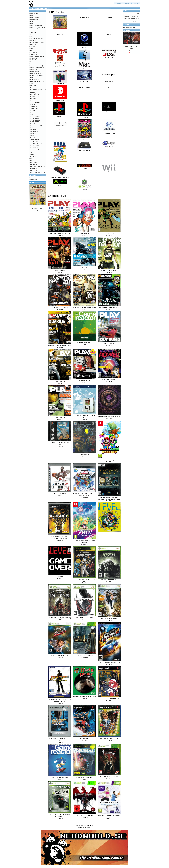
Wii (31, 153)
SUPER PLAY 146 (84, 381)
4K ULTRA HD (34, 13)
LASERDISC (33, 52)
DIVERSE (109, 18)
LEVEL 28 (60, 577)
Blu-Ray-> (32, 21)
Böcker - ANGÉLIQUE (36, 25)
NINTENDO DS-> (35, 122)
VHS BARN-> (33, 163)
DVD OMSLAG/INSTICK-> (37, 39)
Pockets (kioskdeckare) (36, 66)
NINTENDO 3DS (35, 116)
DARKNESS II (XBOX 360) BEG (109, 777)
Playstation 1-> (34, 130)
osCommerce (88, 827)
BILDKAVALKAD (34, 19)
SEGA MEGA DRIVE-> (37, 143)
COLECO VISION (85, 18)
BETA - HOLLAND (35, 17)
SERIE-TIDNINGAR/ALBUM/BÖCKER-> (39, 89)
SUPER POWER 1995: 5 (109, 380)
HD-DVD (32, 48)
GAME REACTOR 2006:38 (84, 343)
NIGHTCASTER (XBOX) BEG (84, 778)
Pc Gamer (109, 88)
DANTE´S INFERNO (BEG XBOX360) (60, 618)
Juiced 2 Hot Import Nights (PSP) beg (109, 663)
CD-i (31, 101)
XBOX (32, 155)
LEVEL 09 (84, 268)
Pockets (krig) (33, 70)
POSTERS (33, 85)
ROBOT (32, 137)
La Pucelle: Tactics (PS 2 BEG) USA (109, 699)
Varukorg (126, 25)
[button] (118, 3)
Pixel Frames (33, 64)
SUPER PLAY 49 (84, 233)
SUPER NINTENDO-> (37, 151)
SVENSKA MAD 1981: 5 (38, 208)
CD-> (31, 35)
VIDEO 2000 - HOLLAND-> (37, 172)
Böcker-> (32, 23)
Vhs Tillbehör (33, 168)
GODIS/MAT (33, 46)
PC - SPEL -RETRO (84, 88)
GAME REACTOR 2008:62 (109, 271)
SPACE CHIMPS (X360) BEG (60, 656)
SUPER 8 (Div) (34, 93)
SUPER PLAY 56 (109, 233)
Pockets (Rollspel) (35, 72)
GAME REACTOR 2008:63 (60, 307)
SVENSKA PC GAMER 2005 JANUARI (85, 308)
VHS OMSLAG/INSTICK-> (37, 167)
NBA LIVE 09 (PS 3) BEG (60, 493)
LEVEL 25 (109, 533)
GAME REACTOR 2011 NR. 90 (60, 778)
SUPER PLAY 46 (60, 270)
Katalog (36, 8)
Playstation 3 (34, 134)
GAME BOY (60, 35)
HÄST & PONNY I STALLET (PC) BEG (84, 696)
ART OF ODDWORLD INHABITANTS (109, 416)
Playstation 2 (34, 132)
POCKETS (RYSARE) (36, 74)
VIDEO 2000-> (34, 170)
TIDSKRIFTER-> (34, 97)
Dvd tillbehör (33, 41)
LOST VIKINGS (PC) (84, 454)
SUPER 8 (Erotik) (35, 95)
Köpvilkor (32, 178)
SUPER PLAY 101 (109, 343)
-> (35, 99)
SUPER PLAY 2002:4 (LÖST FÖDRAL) (60, 233)
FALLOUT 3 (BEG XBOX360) (109, 580)
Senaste (32, 182)
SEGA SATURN (35, 145)
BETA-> (32, 15)
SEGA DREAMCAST (36, 139)
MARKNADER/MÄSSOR (37, 56)
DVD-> (31, 37)
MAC (32, 114)
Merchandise (33, 58)
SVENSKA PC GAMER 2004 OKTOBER (60, 345)
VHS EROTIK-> (34, 165)
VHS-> (31, 161)
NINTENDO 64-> (35, 118)
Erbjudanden (127, 30)
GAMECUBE (34, 108)
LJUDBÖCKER (34, 54)
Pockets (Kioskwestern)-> (37, 68)
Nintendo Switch (35, 124)
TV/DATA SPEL (45, 8)
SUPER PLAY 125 (60, 382)
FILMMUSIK (33, 44)
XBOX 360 (33, 157)
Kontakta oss (33, 180)
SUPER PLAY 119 (60, 418)
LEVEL (32, 112)
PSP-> (32, 136)
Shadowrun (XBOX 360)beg (109, 619)
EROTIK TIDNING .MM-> (37, 43)
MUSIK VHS (33, 60)
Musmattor (33, 62)
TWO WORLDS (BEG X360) (84, 656)
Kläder (31, 50)
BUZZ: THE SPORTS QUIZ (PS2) (109, 738)
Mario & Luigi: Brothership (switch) (109, 460)
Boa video (90, 825)
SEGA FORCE (34, 141)
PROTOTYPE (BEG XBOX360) (84, 618)
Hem (31, 8)
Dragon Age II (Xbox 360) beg (84, 815)
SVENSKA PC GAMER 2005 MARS (109, 308)
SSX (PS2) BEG (84, 738)
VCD (31, 159)
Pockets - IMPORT (35, 79)
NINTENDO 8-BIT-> (36, 120)
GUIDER (109, 35)
